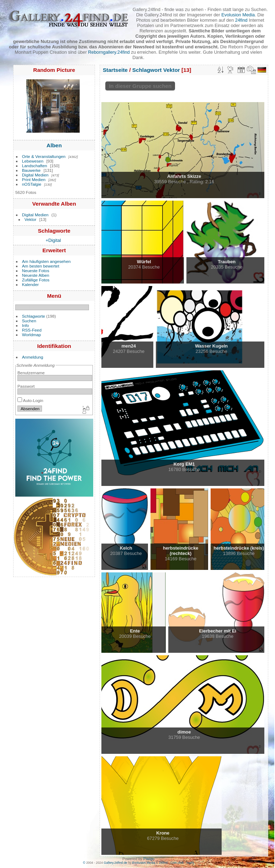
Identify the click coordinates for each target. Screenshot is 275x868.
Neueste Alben (36, 275)
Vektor (30, 219)
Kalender (30, 284)
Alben (54, 145)
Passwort (26, 386)
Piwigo (149, 859)
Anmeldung (33, 357)
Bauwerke (31, 170)
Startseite (115, 70)
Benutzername (31, 373)
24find (241, 20)
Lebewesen (33, 161)
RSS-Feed (32, 330)
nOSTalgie (32, 184)
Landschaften (35, 166)
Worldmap (31, 335)
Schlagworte (34, 316)
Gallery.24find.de (116, 863)
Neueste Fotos (36, 271)
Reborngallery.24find (109, 52)
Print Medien (34, 179)
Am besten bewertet (41, 266)
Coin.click (177, 863)
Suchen (29, 321)
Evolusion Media (238, 15)
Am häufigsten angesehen (46, 261)
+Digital (53, 240)
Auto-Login (30, 400)
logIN (190, 863)
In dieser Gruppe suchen (140, 86)
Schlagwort (147, 70)
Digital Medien (35, 175)
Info (26, 325)
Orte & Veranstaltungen (44, 156)
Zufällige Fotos (36, 280)
